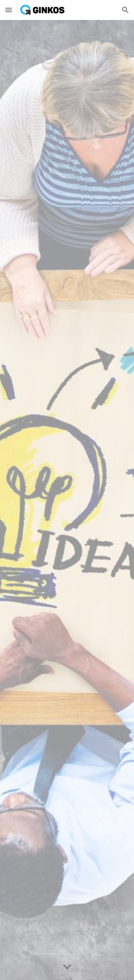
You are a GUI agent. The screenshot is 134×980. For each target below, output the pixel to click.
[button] (9, 10)
